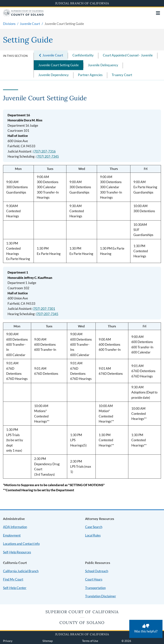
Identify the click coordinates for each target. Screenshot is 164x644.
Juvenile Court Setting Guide (59, 65)
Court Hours (94, 579)
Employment (12, 535)
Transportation (95, 588)
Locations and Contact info (21, 544)
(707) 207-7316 (44, 151)
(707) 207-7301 (44, 309)
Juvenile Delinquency (103, 65)
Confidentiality (83, 55)
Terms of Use (90, 641)
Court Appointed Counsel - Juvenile (128, 55)
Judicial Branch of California (82, 3)
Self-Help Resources (17, 552)
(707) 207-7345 (48, 156)
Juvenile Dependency (54, 75)
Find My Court (13, 579)
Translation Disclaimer (101, 596)
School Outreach (97, 571)
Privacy (8, 641)
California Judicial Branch (21, 571)
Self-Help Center (15, 588)
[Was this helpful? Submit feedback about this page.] (146, 629)
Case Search (94, 527)
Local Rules (93, 535)
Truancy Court (122, 75)
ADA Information (15, 527)
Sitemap (48, 641)
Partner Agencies (90, 75)
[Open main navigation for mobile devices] (158, 13)
